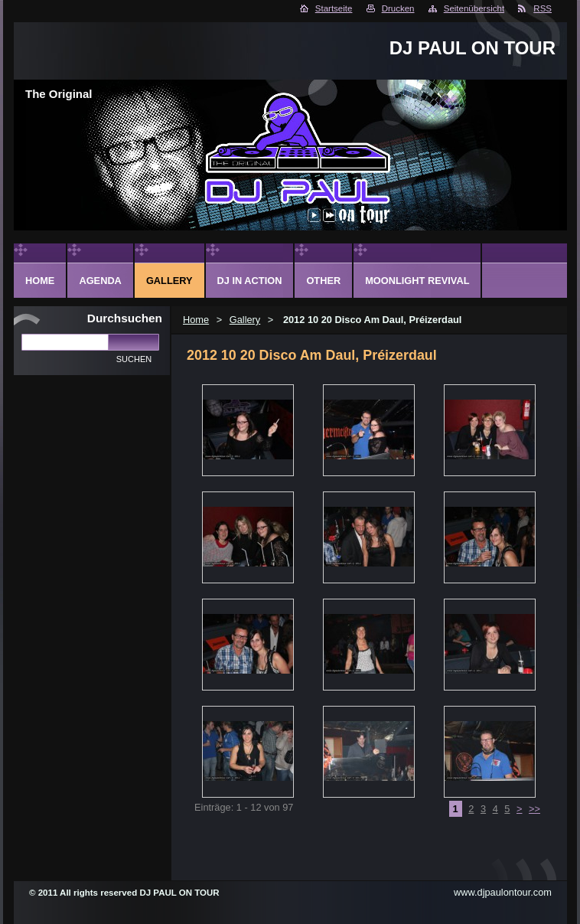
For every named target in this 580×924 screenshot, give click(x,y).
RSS (543, 8)
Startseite (334, 8)
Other (323, 281)
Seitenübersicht (474, 8)
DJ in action (250, 281)
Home (196, 320)
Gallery (245, 320)
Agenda (100, 281)
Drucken (398, 8)
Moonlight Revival (417, 281)
